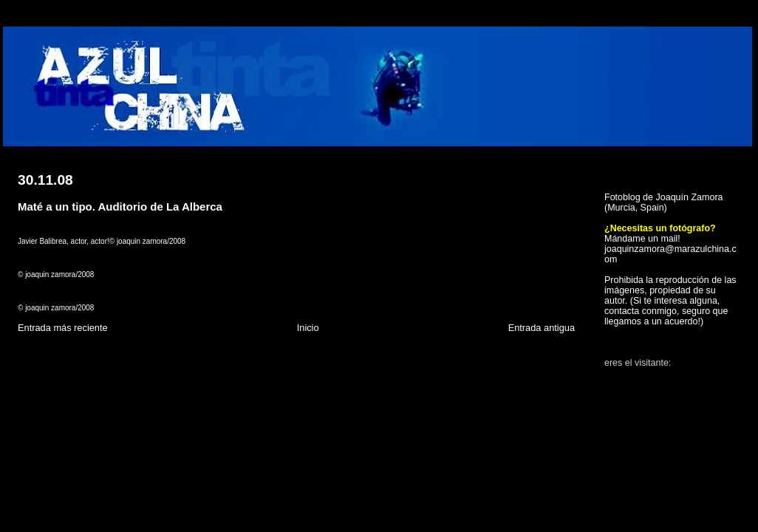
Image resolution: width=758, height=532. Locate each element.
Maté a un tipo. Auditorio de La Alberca (120, 207)
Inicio (308, 328)
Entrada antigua (542, 328)
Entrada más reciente (63, 328)
